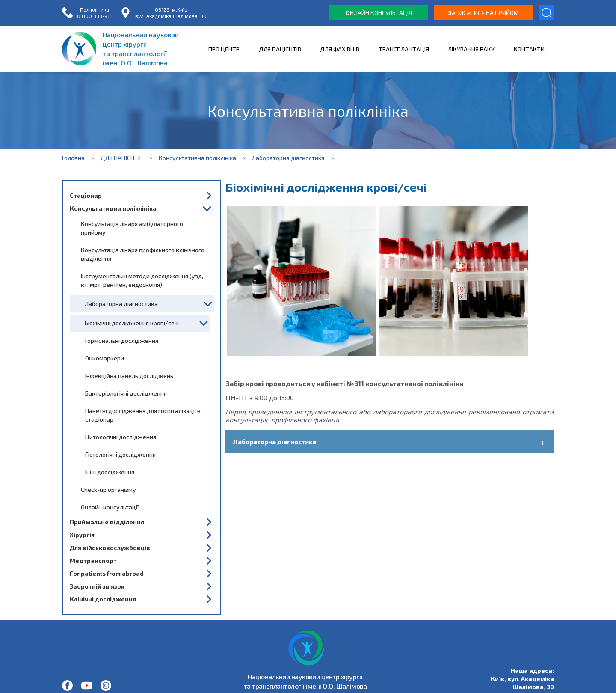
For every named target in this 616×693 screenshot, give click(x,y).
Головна (73, 158)
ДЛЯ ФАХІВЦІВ (340, 49)
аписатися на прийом (484, 13)
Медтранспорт (93, 561)
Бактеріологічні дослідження (126, 393)
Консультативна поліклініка (197, 158)
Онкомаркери (105, 358)
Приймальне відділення (107, 522)
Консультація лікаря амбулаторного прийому (132, 228)
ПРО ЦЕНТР (224, 49)
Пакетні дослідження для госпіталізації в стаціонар (143, 415)
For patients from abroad (107, 573)
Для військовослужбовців (110, 548)
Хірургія (82, 535)
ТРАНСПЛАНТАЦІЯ (404, 49)
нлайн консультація (379, 13)
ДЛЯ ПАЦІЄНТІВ (280, 49)
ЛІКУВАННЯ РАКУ (471, 49)
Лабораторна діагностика (288, 158)
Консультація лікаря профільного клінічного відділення (143, 254)
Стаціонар (86, 195)
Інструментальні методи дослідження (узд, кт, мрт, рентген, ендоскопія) (142, 280)
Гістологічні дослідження (120, 454)
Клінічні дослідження (103, 599)
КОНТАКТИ (529, 49)
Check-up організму (108, 489)
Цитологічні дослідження (121, 437)
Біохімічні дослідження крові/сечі (132, 323)
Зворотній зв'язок (97, 586)
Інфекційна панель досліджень (129, 376)
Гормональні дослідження (122, 341)
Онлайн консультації (110, 507)
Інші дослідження (110, 472)
